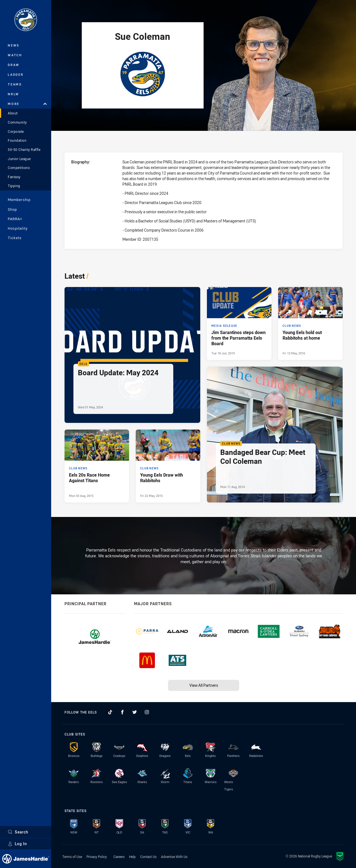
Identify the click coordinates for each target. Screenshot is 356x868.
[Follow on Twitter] (135, 712)
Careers (119, 857)
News (14, 45)
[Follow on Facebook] (122, 712)
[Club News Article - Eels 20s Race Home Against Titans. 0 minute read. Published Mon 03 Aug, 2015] (97, 466)
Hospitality (18, 228)
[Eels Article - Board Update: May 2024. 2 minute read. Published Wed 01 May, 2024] (132, 355)
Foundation (17, 140)
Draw (14, 65)
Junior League (19, 159)
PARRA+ (15, 219)
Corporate (16, 131)
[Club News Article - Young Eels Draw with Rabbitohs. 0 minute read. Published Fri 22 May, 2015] (168, 466)
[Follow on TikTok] (110, 712)
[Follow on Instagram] (147, 712)
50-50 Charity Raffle (24, 149)
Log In (17, 844)
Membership (19, 200)
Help (132, 857)
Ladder (16, 74)
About (13, 113)
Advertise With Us (174, 857)
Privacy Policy (97, 857)
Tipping (14, 186)
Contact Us (148, 857)
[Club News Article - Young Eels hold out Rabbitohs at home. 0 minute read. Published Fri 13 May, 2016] (310, 323)
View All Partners (204, 685)
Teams (15, 84)
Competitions (19, 168)
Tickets (15, 238)
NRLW (13, 94)
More (27, 104)
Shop (12, 209)
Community (17, 122)
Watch (15, 55)
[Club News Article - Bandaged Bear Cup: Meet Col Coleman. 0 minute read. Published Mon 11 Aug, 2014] (275, 435)
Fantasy (14, 177)
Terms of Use (72, 857)
